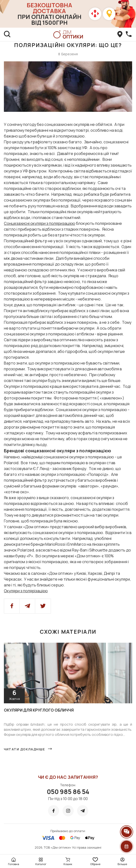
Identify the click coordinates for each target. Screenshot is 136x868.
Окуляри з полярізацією (26, 591)
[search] (7, 34)
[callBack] (129, 34)
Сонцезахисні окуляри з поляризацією (40, 223)
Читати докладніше (24, 749)
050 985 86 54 (68, 792)
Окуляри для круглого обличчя (39, 710)
